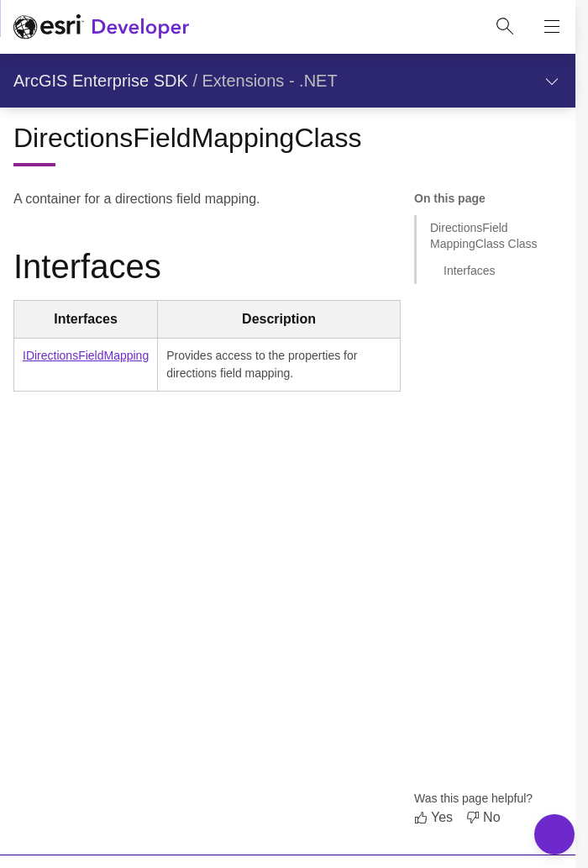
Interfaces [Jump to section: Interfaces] (469, 271)
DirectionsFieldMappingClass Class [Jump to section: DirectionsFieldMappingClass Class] (484, 236)
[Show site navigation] (552, 27)
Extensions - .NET (270, 81)
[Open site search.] (505, 27)
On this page (450, 198)
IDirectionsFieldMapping (86, 355)
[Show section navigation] (552, 81)
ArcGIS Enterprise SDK (101, 81)
